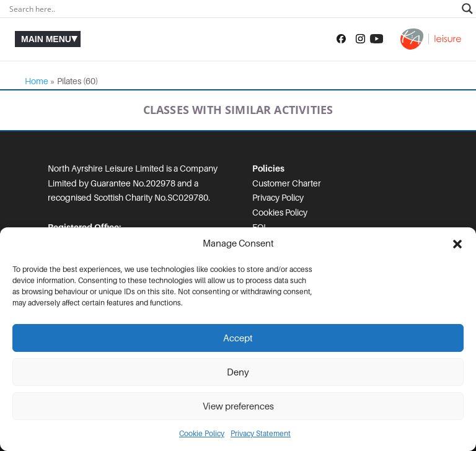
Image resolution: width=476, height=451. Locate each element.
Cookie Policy (202, 434)
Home (37, 81)
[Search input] (232, 9)
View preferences (238, 406)
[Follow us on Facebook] (341, 39)
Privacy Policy (278, 198)
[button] (457, 244)
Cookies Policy (280, 212)
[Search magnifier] (467, 9)
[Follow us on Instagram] (360, 39)
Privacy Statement (261, 434)
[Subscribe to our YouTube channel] (377, 39)
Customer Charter (287, 183)
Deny (238, 372)
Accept (238, 338)
